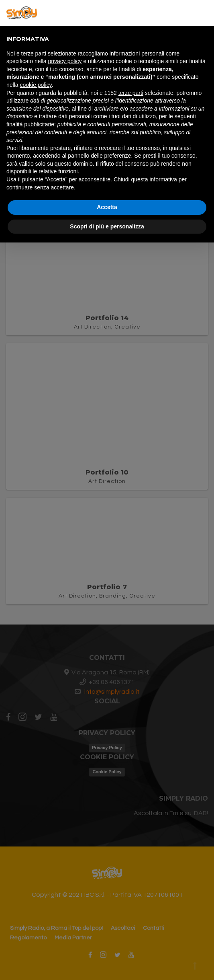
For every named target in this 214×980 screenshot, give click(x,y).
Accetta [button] (107, 207)
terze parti (131, 93)
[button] (204, 13)
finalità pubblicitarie (30, 124)
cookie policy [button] (36, 85)
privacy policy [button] (65, 61)
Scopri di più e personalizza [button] (107, 226)
